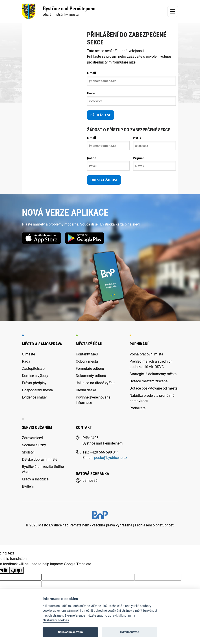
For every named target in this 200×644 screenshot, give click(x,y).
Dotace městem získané (149, 381)
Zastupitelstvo (33, 369)
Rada (26, 361)
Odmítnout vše (130, 632)
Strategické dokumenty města (153, 374)
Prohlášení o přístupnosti (155, 525)
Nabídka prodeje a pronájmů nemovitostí (152, 398)
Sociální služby (34, 445)
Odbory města (87, 361)
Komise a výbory (35, 376)
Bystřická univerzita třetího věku (43, 469)
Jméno (92, 158)
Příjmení (139, 158)
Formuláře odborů (90, 369)
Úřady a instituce (35, 479)
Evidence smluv (34, 397)
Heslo (91, 93)
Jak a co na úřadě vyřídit (95, 383)
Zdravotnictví (32, 438)
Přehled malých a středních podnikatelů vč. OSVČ (151, 364)
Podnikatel (138, 408)
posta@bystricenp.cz (111, 458)
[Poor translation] (16, 570)
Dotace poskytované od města (154, 388)
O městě (28, 354)
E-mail (91, 73)
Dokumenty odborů (91, 376)
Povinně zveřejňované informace (93, 400)
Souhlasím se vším (70, 632)
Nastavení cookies (56, 620)
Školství (28, 452)
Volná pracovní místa (146, 354)
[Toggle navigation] (173, 11)
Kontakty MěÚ (87, 354)
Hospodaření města (37, 390)
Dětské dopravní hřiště (40, 459)
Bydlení (28, 486)
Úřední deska (86, 390)
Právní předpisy (34, 383)
